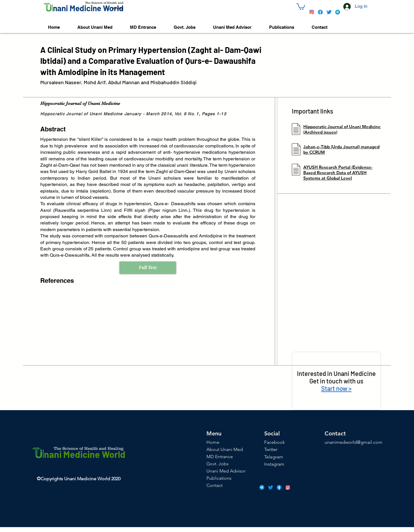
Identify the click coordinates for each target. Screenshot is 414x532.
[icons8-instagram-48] (312, 12)
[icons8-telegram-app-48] (338, 12)
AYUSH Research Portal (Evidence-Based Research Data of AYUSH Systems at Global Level (338, 173)
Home (213, 442)
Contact (214, 485)
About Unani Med (225, 449)
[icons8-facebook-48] (320, 12)
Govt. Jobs (217, 464)
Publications (219, 478)
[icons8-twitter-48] (329, 12)
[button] (301, 6)
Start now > (336, 388)
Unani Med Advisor (226, 471)
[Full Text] (148, 268)
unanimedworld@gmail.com (353, 442)
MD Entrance (220, 457)
